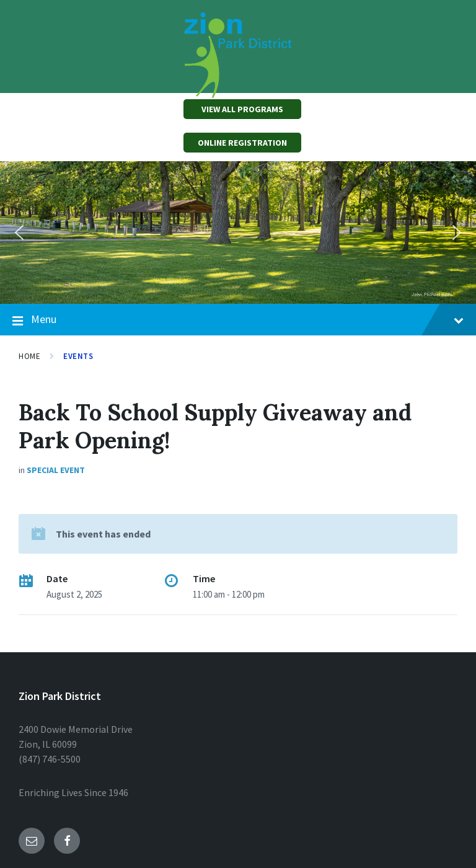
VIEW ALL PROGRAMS (242, 109)
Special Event (56, 470)
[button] (19, 232)
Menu (238, 320)
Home (29, 356)
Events (78, 356)
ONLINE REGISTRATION (242, 143)
